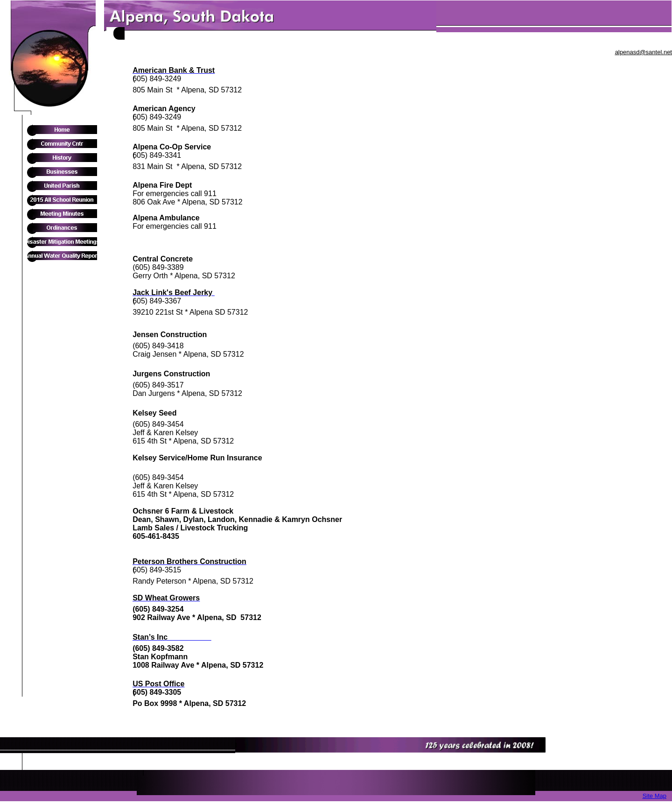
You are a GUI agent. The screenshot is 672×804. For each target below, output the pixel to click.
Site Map (654, 796)
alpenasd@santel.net (644, 52)
